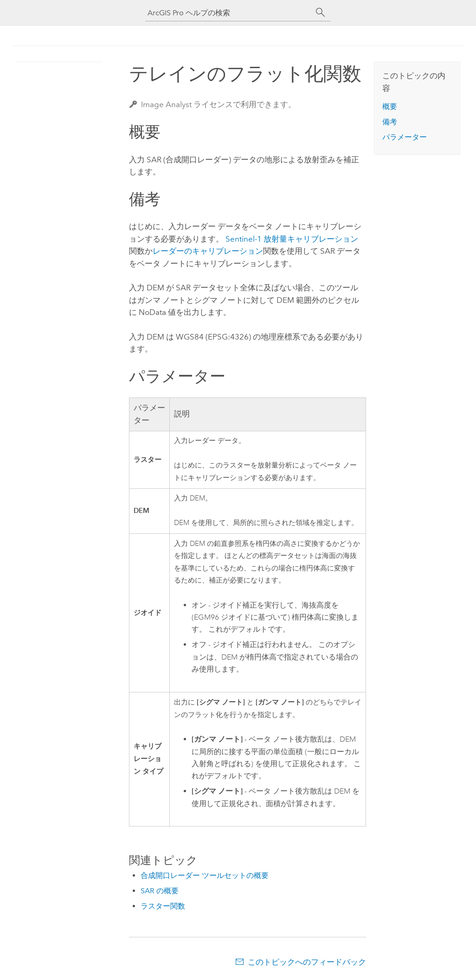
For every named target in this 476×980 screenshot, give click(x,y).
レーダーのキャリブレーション (208, 251)
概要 (390, 106)
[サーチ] (321, 13)
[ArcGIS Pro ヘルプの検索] (229, 13)
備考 (390, 122)
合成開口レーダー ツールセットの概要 (205, 875)
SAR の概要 (160, 891)
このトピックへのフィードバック (307, 962)
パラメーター (405, 137)
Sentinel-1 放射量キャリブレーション (292, 239)
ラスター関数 (163, 906)
